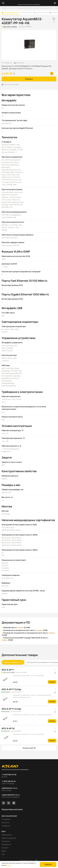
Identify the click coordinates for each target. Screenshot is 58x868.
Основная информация (11, 13)
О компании (6, 819)
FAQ (3, 854)
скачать (21, 627)
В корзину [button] (29, 79)
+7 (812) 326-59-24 (9, 781)
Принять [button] (48, 864)
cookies (9, 865)
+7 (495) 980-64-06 (9, 775)
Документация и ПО (42, 13)
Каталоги (5, 848)
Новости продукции (9, 838)
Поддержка (6, 826)
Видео (4, 851)
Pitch (36, 860)
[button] (29, 748)
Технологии (6, 841)
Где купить (5, 822)
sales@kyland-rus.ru (10, 788)
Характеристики (27, 13)
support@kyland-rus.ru (11, 795)
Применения (6, 844)
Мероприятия (7, 835)
